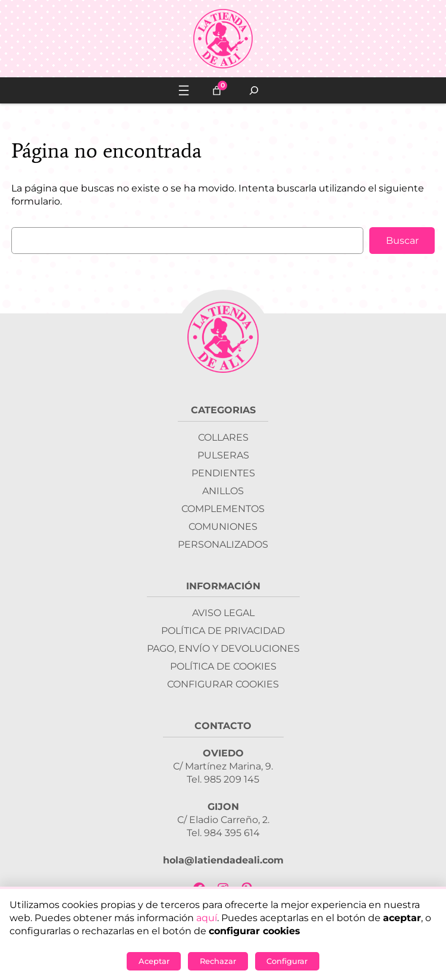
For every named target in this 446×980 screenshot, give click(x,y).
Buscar (402, 241)
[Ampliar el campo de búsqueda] (254, 90)
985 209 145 (232, 779)
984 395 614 (232, 833)
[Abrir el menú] (184, 90)
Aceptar (154, 961)
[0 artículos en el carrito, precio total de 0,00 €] (217, 90)
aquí (207, 918)
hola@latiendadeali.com (223, 860)
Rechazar (218, 961)
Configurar (287, 961)
